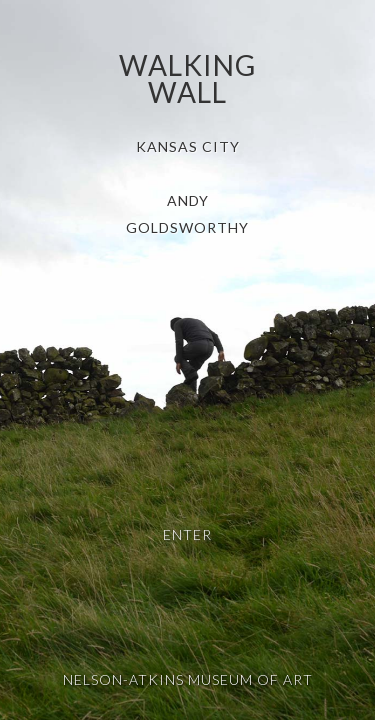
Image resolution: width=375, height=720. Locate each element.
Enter (187, 534)
